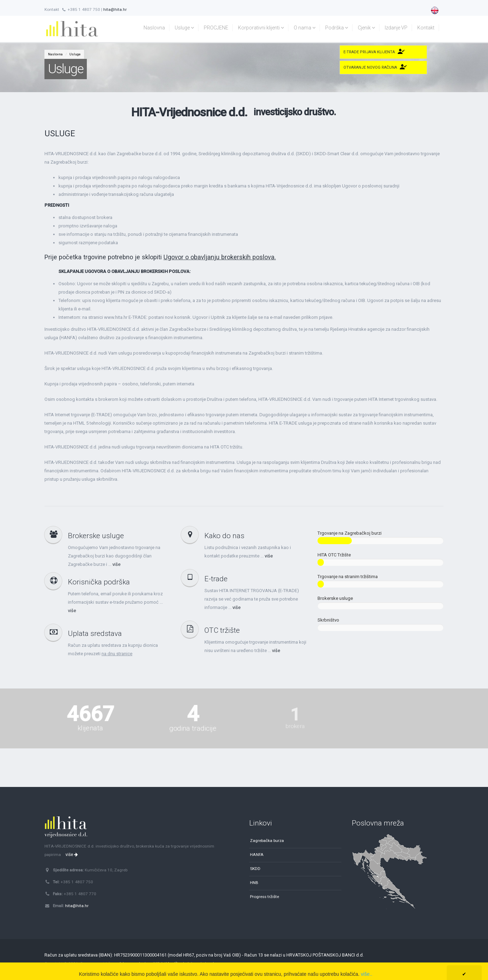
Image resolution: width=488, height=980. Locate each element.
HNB (254, 883)
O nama (305, 28)
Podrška (337, 28)
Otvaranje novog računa (370, 67)
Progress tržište (264, 897)
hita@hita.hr (115, 9)
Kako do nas (224, 536)
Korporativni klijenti (261, 28)
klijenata (90, 721)
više (116, 564)
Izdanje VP (396, 28)
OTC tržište (222, 630)
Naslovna (154, 28)
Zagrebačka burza (267, 841)
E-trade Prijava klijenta (369, 52)
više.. (367, 974)
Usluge (184, 28)
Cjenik (366, 28)
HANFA (257, 855)
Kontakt (426, 28)
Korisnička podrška (99, 582)
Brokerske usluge (96, 536)
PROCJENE (216, 28)
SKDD (255, 869)
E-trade (216, 579)
